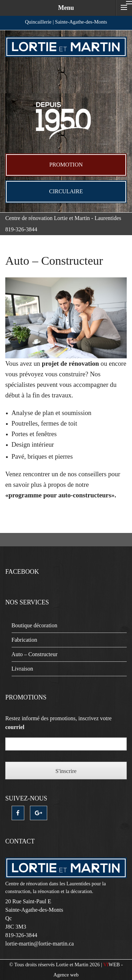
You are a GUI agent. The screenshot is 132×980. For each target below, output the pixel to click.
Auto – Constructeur (35, 654)
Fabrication (24, 640)
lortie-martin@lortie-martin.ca (40, 944)
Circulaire (66, 191)
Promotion (66, 165)
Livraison (22, 669)
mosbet (6, 278)
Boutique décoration (34, 625)
